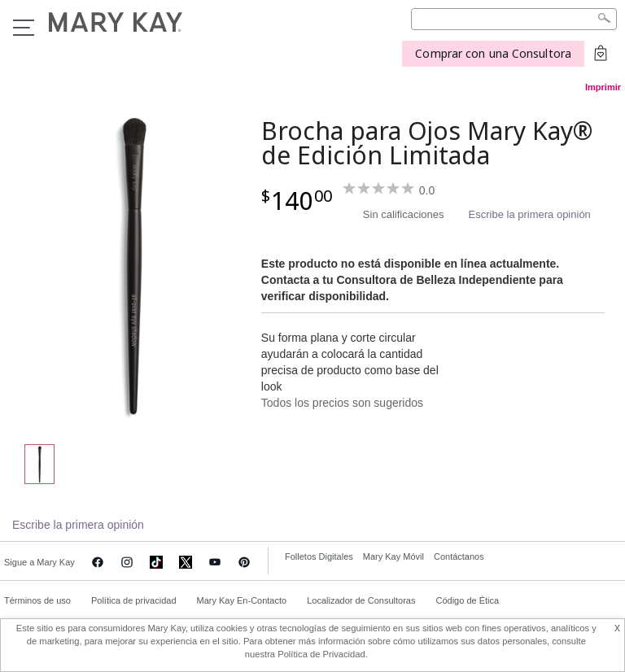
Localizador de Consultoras (361, 600)
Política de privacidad (134, 600)
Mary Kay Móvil (393, 556)
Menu (24, 28)
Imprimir (603, 87)
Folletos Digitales (319, 556)
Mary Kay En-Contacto (242, 600)
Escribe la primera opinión (530, 214)
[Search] (514, 19)
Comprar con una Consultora (493, 53)
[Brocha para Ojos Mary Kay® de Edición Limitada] (133, 265)
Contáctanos (459, 556)
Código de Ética (467, 600)
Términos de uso (37, 600)
